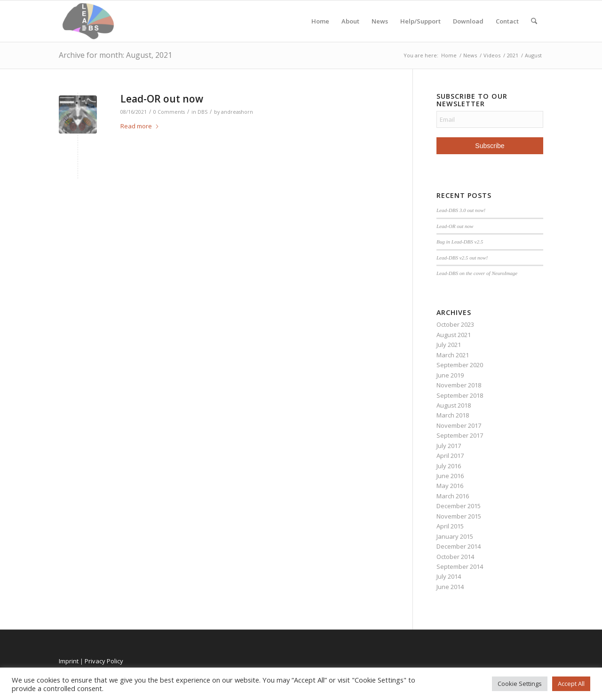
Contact (507, 21)
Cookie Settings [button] (520, 684)
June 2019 (450, 375)
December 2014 (459, 546)
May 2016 (450, 486)
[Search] (534, 21)
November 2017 (459, 425)
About (350, 21)
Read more (140, 126)
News (380, 21)
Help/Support (420, 21)
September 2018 (460, 395)
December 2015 (459, 506)
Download (468, 21)
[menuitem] (534, 21)
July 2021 (449, 345)
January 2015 (455, 536)
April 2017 (450, 456)
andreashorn (237, 112)
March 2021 (453, 355)
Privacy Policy (104, 661)
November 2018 (459, 385)
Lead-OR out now (162, 99)
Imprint (69, 661)
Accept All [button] (571, 684)
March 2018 (453, 415)
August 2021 (454, 335)
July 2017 (449, 446)
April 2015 (450, 526)
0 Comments (169, 112)
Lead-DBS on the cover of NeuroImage (477, 273)
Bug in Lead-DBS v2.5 (460, 242)
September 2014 (460, 566)
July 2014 (449, 576)
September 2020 (460, 365)
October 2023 (455, 324)
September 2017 (460, 435)
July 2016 (449, 466)
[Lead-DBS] (88, 21)
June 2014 (450, 587)
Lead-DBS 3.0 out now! (461, 210)
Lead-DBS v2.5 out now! (462, 258)
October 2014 (455, 557)
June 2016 (450, 476)
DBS (202, 112)
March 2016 (453, 496)
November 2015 (459, 516)
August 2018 (454, 405)
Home (320, 21)
